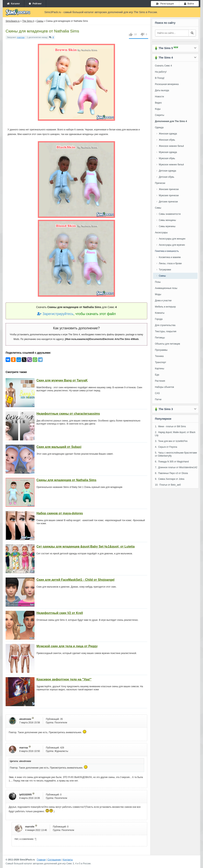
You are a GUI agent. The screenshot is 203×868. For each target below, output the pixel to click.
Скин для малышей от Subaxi (59, 447)
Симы (158, 208)
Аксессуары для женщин (172, 239)
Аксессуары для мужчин (172, 245)
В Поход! (160, 78)
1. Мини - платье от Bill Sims (170, 426)
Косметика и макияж (170, 257)
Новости (159, 97)
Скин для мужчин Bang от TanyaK (62, 380)
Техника (159, 356)
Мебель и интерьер (165, 307)
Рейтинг (35, 4)
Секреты (160, 115)
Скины (162, 276)
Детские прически (168, 202)
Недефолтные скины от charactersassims (68, 414)
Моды (158, 294)
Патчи (158, 399)
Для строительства (165, 325)
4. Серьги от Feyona (166, 447)
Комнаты (160, 313)
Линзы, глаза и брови (170, 263)
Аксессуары (161, 233)
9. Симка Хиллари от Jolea (170, 479)
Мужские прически (169, 195)
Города (159, 319)
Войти (189, 4)
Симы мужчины (167, 226)
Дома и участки (163, 301)
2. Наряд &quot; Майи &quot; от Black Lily (175, 434)
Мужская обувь (167, 158)
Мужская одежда (168, 152)
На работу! (161, 72)
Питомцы (160, 338)
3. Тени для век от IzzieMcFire (171, 441)
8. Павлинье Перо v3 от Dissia (171, 473)
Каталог (13, 4)
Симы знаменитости (170, 214)
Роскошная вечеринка (167, 84)
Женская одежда (168, 134)
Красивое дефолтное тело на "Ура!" (64, 679)
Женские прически (169, 189)
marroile (30, 827)
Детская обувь (167, 177)
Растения (160, 381)
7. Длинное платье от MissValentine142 (176, 467)
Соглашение (54, 860)
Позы (158, 282)
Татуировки (165, 270)
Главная (41, 860)
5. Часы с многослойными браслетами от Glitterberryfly (176, 454)
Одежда (159, 127)
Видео (158, 103)
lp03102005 (25, 795)
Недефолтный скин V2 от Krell (60, 613)
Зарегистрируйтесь (55, 314)
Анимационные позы (166, 288)
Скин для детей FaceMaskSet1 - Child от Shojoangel (75, 580)
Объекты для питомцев (167, 344)
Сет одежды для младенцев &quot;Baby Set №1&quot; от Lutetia (86, 547)
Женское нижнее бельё (171, 146)
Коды (158, 109)
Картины (160, 369)
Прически (160, 183)
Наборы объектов (165, 387)
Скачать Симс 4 (163, 66)
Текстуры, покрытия (166, 331)
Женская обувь (167, 140)
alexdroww (25, 719)
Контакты (68, 860)
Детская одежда (167, 171)
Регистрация (165, 4)
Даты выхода (162, 90)
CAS (157, 393)
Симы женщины (167, 220)
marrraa (21, 37)
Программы (161, 350)
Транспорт (161, 362)
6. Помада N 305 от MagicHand (172, 462)
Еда (157, 375)
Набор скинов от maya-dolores (60, 513)
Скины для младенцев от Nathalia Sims (66, 480)
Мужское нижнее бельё (171, 165)
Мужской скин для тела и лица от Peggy (67, 646)
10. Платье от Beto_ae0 (168, 485)
